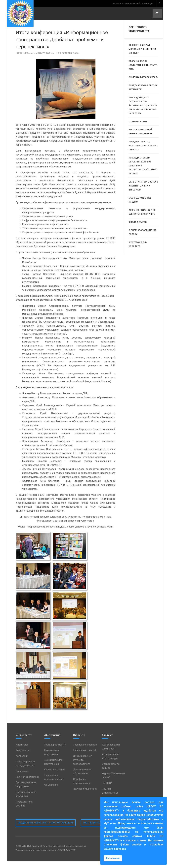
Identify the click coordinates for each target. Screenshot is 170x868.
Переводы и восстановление (54, 784)
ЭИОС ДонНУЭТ (92, 830)
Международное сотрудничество (25, 771)
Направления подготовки (52, 759)
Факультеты (22, 757)
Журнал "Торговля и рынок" (113, 782)
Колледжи (22, 763)
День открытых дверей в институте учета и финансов (143, 186)
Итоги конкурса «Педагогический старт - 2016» (143, 65)
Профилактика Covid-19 (24, 811)
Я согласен (113, 858)
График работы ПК (55, 752)
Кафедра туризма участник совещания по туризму (143, 146)
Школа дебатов (138, 222)
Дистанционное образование (82, 778)
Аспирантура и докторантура (110, 763)
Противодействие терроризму (26, 791)
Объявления (51, 792)
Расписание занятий (85, 757)
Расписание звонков (85, 752)
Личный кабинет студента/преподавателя (82, 767)
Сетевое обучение (55, 776)
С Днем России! (138, 121)
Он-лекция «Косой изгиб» (143, 77)
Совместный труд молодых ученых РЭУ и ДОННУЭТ (142, 49)
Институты (22, 752)
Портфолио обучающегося (82, 788)
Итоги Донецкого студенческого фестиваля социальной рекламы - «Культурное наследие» (143, 105)
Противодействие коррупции (26, 801)
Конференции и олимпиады (111, 754)
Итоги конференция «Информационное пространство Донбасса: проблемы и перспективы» (57, 43)
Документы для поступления (53, 769)
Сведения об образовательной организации (46, 830)
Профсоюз (22, 778)
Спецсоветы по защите (111, 773)
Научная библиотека (27, 784)
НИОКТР (107, 790)
